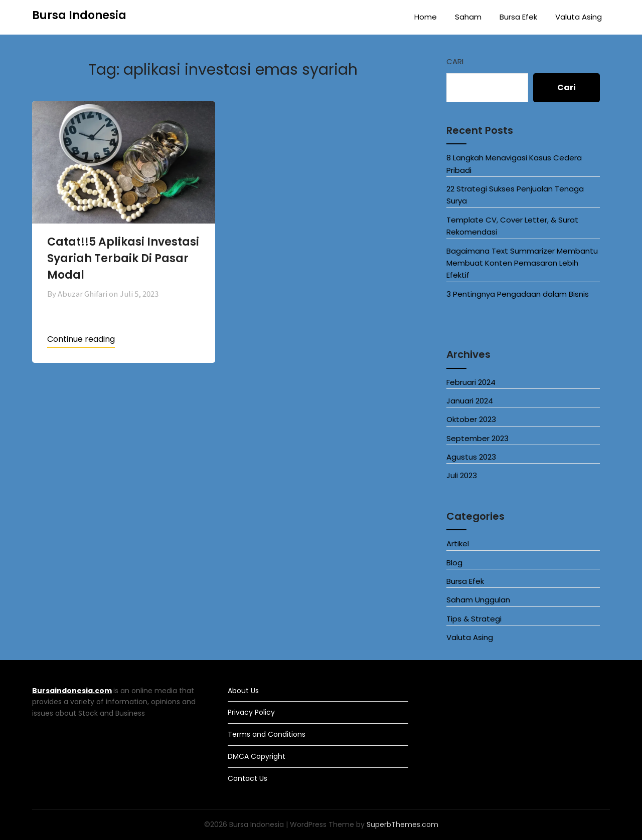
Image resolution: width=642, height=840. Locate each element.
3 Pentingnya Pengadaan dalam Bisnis (518, 294)
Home (426, 17)
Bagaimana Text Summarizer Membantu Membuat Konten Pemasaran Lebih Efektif (522, 263)
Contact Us (248, 778)
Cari (455, 61)
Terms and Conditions (267, 734)
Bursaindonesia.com (72, 691)
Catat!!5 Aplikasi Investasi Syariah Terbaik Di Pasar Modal (123, 258)
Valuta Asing (579, 17)
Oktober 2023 (471, 419)
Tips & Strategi (474, 619)
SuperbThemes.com (403, 824)
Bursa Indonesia (79, 15)
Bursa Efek (518, 17)
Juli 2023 (462, 475)
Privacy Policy (251, 712)
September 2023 (477, 438)
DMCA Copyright (257, 756)
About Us (243, 691)
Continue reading (81, 339)
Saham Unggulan (478, 600)
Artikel (458, 544)
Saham (468, 17)
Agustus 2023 (471, 457)
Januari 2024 (470, 401)
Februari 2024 (471, 382)
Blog (454, 563)
